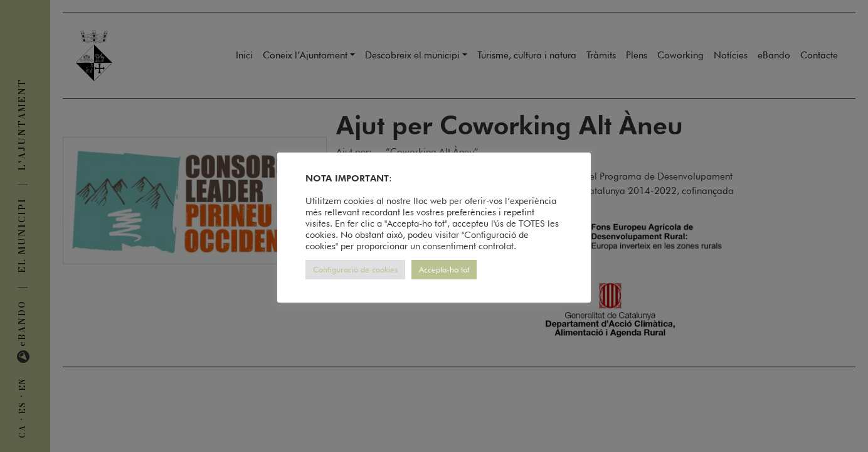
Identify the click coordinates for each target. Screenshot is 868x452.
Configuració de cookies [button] (355, 269)
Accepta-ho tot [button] (444, 269)
